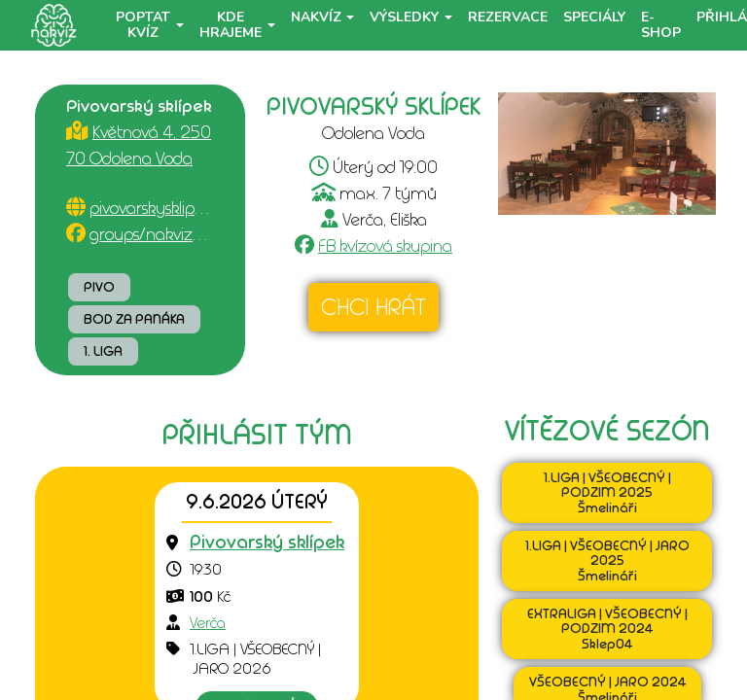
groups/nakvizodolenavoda (188, 234)
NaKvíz (316, 17)
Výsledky (404, 17)
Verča (208, 623)
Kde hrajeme (231, 25)
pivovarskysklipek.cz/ (163, 208)
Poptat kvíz (143, 25)
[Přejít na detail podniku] (267, 543)
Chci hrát (373, 307)
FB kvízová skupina (385, 246)
